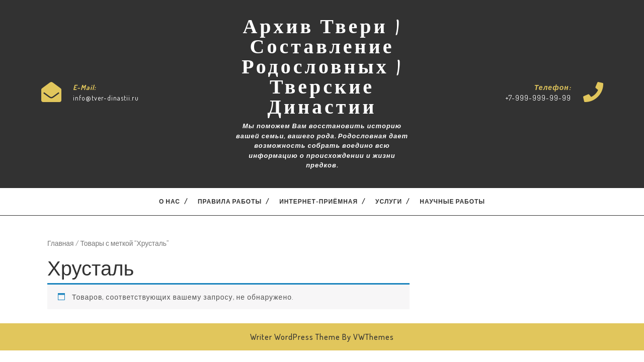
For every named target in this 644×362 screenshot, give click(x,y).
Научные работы (452, 201)
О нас (170, 201)
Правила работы (230, 201)
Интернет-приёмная (318, 201)
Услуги (389, 201)
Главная (61, 243)
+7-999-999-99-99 (538, 98)
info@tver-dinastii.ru (106, 98)
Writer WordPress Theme (295, 337)
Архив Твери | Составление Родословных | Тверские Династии (322, 69)
